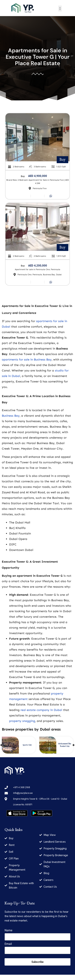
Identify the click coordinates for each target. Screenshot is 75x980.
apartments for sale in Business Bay (27, 359)
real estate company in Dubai (41, 710)
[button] (60, 9)
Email (8, 944)
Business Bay (11, 416)
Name (8, 931)
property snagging (22, 721)
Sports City (27, 745)
